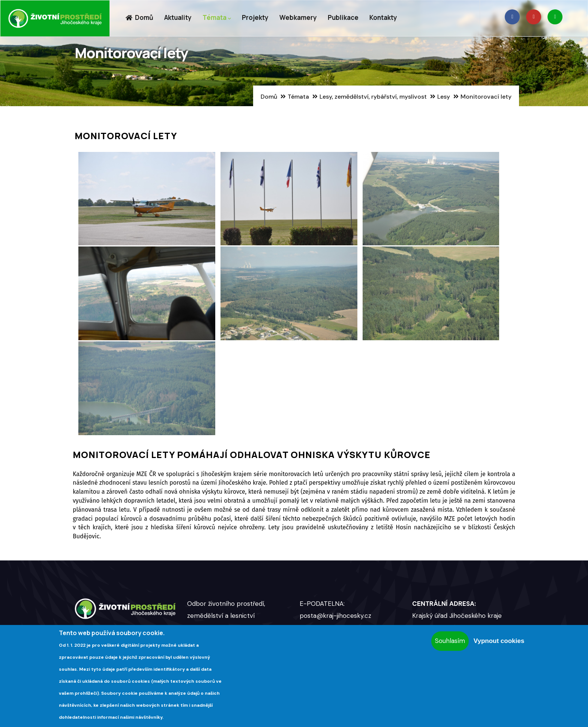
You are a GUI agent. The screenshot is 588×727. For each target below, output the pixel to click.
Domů (139, 17)
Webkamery (298, 17)
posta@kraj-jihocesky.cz (335, 616)
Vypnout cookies (499, 641)
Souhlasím (450, 641)
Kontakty (383, 17)
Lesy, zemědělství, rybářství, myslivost (373, 97)
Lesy (444, 97)
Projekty (255, 17)
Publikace (343, 17)
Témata (217, 18)
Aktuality (178, 17)
